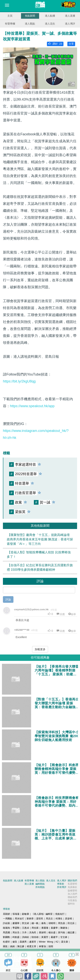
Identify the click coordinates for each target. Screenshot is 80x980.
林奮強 (42, 946)
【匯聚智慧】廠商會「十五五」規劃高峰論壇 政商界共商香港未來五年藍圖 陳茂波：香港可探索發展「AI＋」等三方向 (40, 539)
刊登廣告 (72, 900)
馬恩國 (6, 933)
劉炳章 (30, 919)
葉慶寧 (54, 928)
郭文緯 (25, 923)
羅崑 (5, 946)
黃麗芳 (45, 937)
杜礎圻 (6, 942)
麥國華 (16, 923)
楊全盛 (52, 933)
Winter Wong (46, 942)
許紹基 (6, 923)
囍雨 (51, 946)
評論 (8, 599)
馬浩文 (49, 919)
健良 (15, 942)
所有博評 (62, 887)
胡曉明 (52, 923)
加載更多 (40, 649)
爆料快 (71, 904)
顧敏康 (25, 914)
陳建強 (64, 928)
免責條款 (72, 887)
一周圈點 (8, 919)
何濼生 (59, 919)
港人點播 (50, 16)
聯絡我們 (72, 897)
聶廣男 (23, 942)
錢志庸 (71, 933)
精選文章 (32, 946)
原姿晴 (69, 919)
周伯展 (35, 928)
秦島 (44, 923)
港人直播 (70, 16)
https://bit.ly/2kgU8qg (19, 381)
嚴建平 (54, 937)
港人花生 (50, 24)
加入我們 (72, 894)
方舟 (24, 933)
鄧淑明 (42, 933)
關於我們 (72, 881)
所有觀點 (40, 887)
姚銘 (12, 946)
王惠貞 (25, 928)
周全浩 (16, 933)
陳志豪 (21, 946)
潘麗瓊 (45, 928)
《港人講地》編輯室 (42, 914)
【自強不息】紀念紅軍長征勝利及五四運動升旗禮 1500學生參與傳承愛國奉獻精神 (40, 567)
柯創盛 (16, 937)
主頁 (10, 16)
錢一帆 (35, 923)
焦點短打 (60, 914)
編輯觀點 (40, 884)
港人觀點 (30, 24)
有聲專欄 (10, 24)
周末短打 (19, 919)
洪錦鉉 (25, 937)
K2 (57, 942)
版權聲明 (72, 891)
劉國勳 (6, 937)
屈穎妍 (6, 914)
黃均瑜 (62, 933)
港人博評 (70, 24)
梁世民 (40, 919)
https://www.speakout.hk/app (32, 406)
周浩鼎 (62, 923)
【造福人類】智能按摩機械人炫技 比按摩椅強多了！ (39, 554)
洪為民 (33, 933)
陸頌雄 (35, 937)
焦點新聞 (30, 16)
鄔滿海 (6, 928)
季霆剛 (16, 928)
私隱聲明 (72, 884)
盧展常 (33, 942)
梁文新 (65, 942)
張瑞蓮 (16, 914)
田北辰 (71, 923)
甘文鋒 (64, 937)
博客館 (61, 884)
